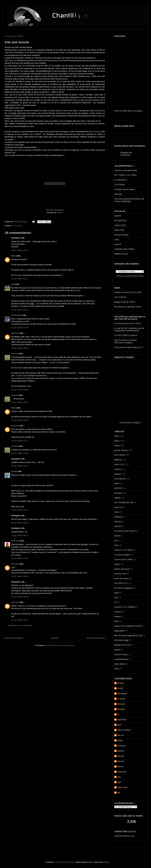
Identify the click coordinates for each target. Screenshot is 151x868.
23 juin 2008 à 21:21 (20, 279)
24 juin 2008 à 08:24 (20, 348)
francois (17, 222)
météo (117, 564)
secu (116, 545)
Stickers (118, 612)
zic (116, 602)
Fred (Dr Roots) (121, 235)
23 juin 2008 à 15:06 (20, 250)
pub (116, 540)
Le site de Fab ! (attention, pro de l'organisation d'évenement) (129, 329)
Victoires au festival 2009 (126, 170)
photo (117, 441)
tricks (117, 669)
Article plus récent (14, 638)
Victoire (118, 474)
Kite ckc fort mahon (55, 210)
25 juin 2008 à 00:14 (20, 535)
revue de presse (122, 578)
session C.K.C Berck (124, 550)
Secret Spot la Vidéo (123, 559)
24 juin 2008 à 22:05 (20, 523)
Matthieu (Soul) (121, 254)
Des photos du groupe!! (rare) (128, 307)
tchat (125, 111)
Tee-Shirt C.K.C (121, 583)
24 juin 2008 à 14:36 (20, 510)
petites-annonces (122, 569)
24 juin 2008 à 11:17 (20, 441)
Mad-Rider (122, 720)
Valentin (121, 751)
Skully (14, 471)
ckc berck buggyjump (124, 588)
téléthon (118, 460)
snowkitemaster (121, 659)
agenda (118, 526)
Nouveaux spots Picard (125, 531)
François (121, 709)
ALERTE (118, 488)
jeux (116, 597)
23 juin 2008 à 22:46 (20, 328)
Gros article (17, 226)
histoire (118, 522)
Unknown (121, 746)
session (118, 469)
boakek (118, 617)
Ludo (117, 239)
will (13, 284)
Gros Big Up (120, 479)
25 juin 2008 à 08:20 (20, 576)
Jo (118, 714)
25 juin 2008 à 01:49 (20, 558)
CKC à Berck (120, 297)
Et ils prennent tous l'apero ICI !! (129, 347)
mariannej (122, 772)
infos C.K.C (119, 464)
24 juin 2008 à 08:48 (20, 390)
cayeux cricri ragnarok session (128, 626)
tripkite (117, 498)
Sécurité (118, 194)
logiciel (117, 650)
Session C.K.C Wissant (125, 607)
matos (117, 446)
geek (116, 593)
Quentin (118, 216)
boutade (118, 493)
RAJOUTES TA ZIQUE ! (130, 423)
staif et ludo (122, 787)
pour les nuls (120, 574)
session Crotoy (121, 654)
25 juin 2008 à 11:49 (20, 597)
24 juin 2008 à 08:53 (20, 402)
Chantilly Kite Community (126, 154)
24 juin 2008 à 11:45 (20, 453)
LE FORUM (119, 185)
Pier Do (121, 735)
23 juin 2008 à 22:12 (20, 310)
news (117, 512)
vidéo (117, 483)
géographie (119, 631)
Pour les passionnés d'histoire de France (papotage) (129, 200)
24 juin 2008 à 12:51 (20, 466)
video (117, 436)
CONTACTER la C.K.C (125, 836)
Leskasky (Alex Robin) (124, 249)
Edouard (121, 704)
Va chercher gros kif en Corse (128, 323)
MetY (120, 725)
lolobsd (60, 212)
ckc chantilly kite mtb (124, 502)
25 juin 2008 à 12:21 (20, 620)
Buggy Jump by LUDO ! (125, 302)
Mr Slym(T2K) (121, 221)
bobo (117, 621)
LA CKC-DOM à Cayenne (126, 335)
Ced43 (120, 688)
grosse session (121, 450)
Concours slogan (122, 555)
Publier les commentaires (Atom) (61, 645)
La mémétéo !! (121, 180)
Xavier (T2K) (120, 225)
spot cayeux (120, 664)
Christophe (16, 315)
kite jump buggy (121, 640)
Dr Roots (15, 541)
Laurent (118, 244)
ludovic (120, 767)
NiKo (13, 256)
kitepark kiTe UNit (122, 645)
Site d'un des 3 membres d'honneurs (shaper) (125, 341)
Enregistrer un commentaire (20, 625)
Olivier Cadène (124, 730)
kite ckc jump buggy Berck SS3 (128, 635)
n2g (119, 777)
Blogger (106, 862)
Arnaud (15, 353)
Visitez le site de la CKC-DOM (128, 292)
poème (117, 536)
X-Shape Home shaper (125, 189)
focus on (118, 507)
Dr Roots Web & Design (64, 862)
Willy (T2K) (119, 230)
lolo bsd (121, 761)
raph (119, 782)
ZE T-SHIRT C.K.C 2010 (125, 175)
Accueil (55, 638)
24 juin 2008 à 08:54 (20, 420)
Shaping (118, 517)
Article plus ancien (96, 638)
